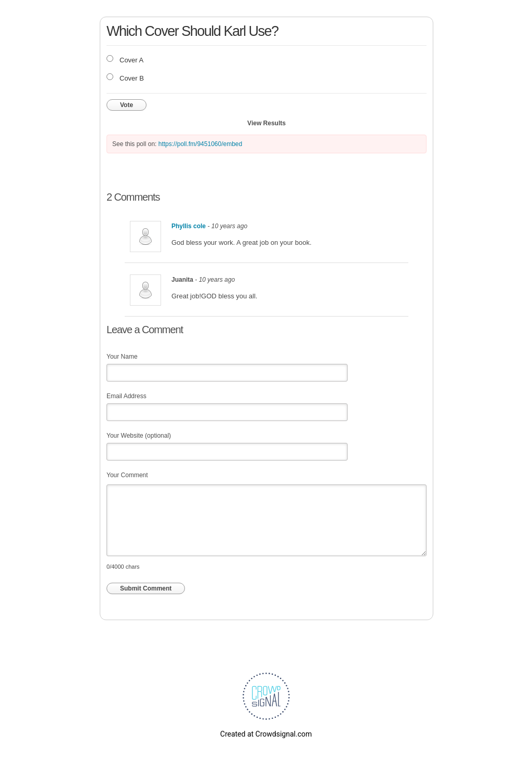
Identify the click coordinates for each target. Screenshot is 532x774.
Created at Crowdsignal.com (266, 734)
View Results (267, 123)
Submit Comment (146, 588)
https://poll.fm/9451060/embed (200, 144)
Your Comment (127, 475)
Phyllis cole (189, 226)
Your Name (122, 357)
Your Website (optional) (139, 436)
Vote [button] (127, 105)
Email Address (127, 396)
